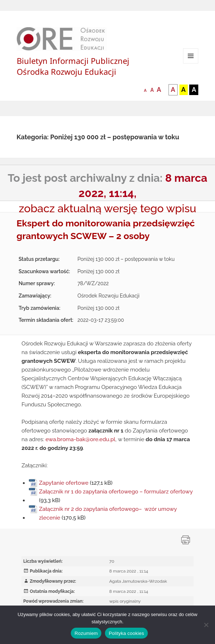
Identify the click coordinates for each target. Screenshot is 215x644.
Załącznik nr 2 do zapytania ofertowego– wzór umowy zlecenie (108, 513)
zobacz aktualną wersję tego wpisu (108, 208)
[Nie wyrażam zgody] (206, 625)
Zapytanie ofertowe (64, 483)
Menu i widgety (191, 63)
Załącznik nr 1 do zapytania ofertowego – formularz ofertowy (116, 492)
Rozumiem (86, 633)
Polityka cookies (126, 633)
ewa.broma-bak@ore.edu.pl (80, 439)
